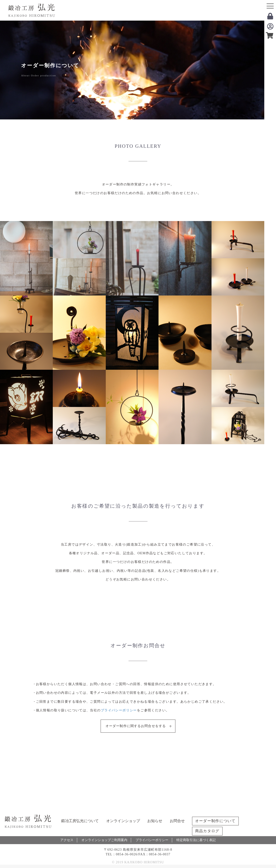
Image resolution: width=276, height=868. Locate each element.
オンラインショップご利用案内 (104, 840)
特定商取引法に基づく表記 (196, 840)
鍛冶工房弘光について (80, 821)
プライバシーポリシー (119, 710)
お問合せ (177, 821)
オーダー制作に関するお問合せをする (136, 726)
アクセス (67, 840)
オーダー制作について (215, 821)
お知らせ (155, 821)
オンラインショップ (123, 821)
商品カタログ (207, 831)
